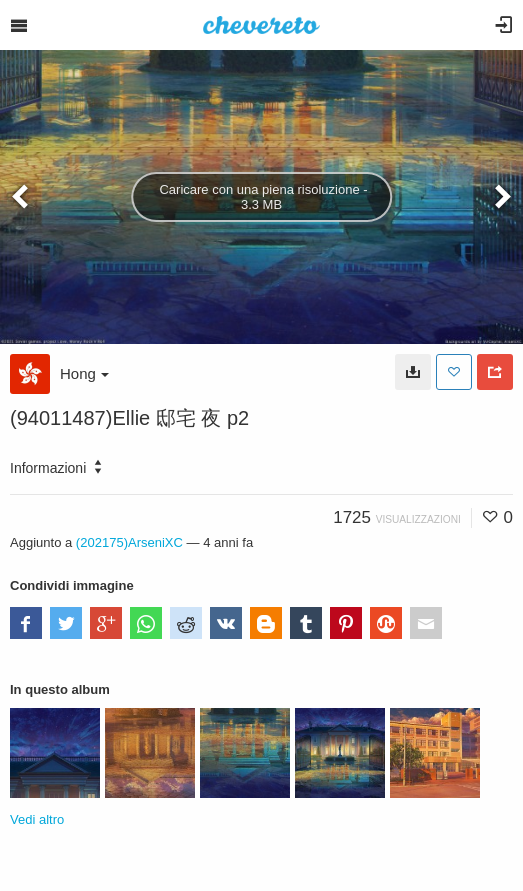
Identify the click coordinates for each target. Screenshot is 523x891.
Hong (84, 373)
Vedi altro (37, 819)
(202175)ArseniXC (129, 542)
